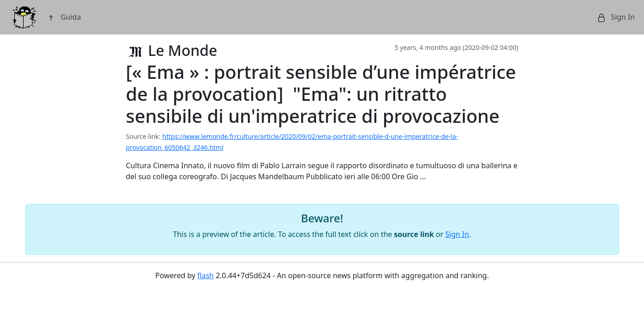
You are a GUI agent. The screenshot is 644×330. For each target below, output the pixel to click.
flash (205, 275)
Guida (64, 17)
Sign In (616, 17)
